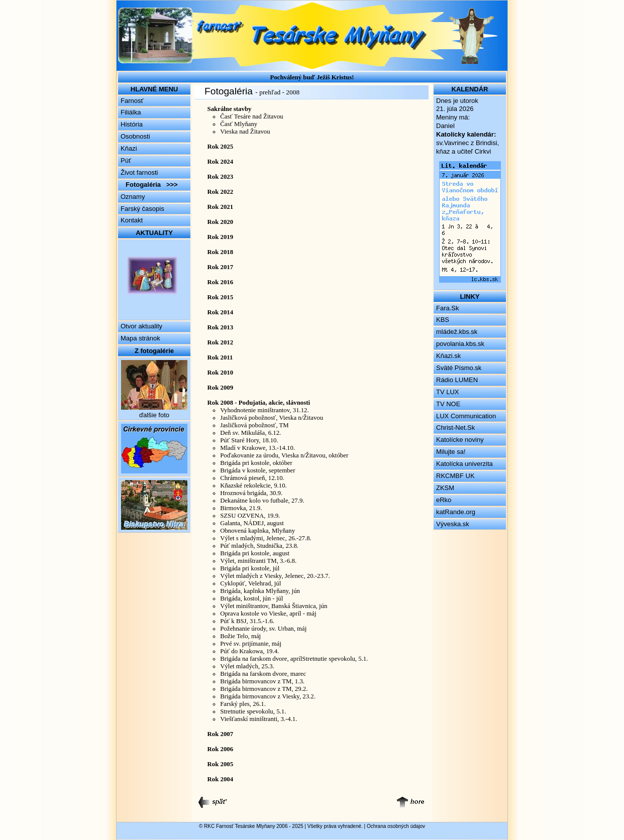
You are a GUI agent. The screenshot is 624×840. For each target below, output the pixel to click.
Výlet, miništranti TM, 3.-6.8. (258, 561)
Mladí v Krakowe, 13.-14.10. (257, 448)
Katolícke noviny (460, 440)
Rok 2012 (221, 342)
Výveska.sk (453, 524)
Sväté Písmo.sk (459, 368)
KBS (443, 320)
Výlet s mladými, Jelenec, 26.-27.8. (266, 538)
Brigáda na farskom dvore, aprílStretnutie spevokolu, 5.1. (294, 659)
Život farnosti (139, 172)
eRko (444, 500)
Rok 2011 (220, 357)
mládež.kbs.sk (457, 332)
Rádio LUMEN (457, 380)
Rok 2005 (221, 764)
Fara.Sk (448, 308)
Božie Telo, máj (240, 636)
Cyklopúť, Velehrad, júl (250, 583)
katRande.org (456, 512)
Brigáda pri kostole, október (256, 463)
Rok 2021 (221, 207)
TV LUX (448, 392)
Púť (126, 160)
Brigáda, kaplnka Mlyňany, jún (260, 591)
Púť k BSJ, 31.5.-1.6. (247, 621)
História (132, 124)
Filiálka (131, 112)
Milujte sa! (451, 452)
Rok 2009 (221, 388)
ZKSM (445, 488)
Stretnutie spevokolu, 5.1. (253, 711)
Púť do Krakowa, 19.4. (249, 651)
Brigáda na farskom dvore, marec (263, 674)
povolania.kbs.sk (460, 344)
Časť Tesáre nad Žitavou (252, 116)
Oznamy (133, 197)
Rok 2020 (221, 222)
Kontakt (132, 220)
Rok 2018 (221, 252)
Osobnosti (135, 136)
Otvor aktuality (141, 326)
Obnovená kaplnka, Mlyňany (257, 531)
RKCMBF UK (455, 476)
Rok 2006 (221, 749)
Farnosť (132, 101)
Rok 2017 (221, 267)
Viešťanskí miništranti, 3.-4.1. (258, 719)
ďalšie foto (154, 415)
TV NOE (448, 404)
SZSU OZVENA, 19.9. (250, 516)
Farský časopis (142, 209)
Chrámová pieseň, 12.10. (252, 478)
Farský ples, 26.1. (243, 704)
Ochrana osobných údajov (396, 826)
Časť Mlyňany (239, 124)
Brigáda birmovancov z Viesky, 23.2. (268, 696)
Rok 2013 (221, 327)
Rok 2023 (221, 177)
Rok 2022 (221, 192)
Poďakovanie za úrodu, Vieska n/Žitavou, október (284, 455)
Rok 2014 (221, 312)
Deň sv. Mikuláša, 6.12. (250, 433)
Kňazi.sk (448, 356)
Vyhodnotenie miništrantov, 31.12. (265, 410)
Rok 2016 (221, 282)
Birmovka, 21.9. (241, 508)
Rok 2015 (221, 297)
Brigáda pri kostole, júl (250, 568)
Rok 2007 (221, 734)
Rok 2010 (221, 373)
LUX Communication (466, 416)
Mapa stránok (140, 338)
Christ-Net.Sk (455, 428)
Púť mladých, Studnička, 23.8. (259, 546)
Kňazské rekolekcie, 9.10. (253, 486)
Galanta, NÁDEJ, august (252, 523)
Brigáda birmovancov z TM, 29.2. (264, 689)
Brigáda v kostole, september (257, 470)
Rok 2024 (221, 162)
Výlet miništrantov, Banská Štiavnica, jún (274, 606)
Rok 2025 (221, 147)
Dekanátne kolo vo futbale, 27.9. (262, 501)
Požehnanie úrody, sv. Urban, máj (263, 629)
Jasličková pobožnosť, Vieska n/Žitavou (272, 418)
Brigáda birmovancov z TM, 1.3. (262, 681)
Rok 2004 (221, 779)
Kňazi (129, 148)
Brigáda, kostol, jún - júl (251, 598)
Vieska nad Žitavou (245, 132)
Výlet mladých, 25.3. (247, 666)
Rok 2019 (221, 237)
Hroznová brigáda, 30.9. (251, 493)
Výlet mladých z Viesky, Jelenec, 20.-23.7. (275, 576)
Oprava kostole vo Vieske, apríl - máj (268, 614)
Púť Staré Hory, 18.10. (249, 440)
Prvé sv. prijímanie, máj (251, 644)
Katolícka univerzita (464, 464)
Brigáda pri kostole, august (255, 553)
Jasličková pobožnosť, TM (254, 425)
